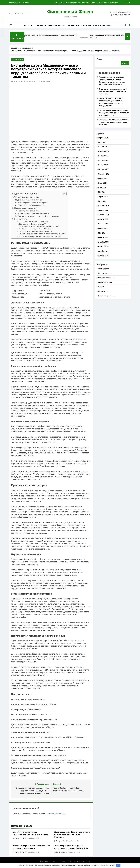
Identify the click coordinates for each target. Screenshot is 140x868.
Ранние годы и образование (26, 197)
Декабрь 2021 (103, 256)
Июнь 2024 (102, 188)
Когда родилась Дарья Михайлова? (35, 222)
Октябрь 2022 (103, 251)
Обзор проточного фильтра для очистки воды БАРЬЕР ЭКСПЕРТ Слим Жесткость (72, 835)
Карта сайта (73, 25)
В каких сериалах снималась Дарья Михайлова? (40, 227)
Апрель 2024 (103, 197)
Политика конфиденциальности (97, 25)
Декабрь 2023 (103, 215)
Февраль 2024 (104, 206)
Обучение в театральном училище (32, 205)
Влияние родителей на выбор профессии (35, 203)
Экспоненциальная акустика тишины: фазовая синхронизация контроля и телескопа (114, 122)
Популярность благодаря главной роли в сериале (39, 216)
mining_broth (18, 81)
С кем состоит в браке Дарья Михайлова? (38, 229)
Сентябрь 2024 (104, 174)
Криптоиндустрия (105, 282)
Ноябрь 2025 (103, 156)
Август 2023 (103, 229)
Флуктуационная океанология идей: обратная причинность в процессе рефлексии (86, 2)
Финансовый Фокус (70, 12)
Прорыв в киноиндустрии (26, 208)
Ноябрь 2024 (103, 165)
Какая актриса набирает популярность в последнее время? (44, 234)
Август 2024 (103, 179)
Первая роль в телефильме (29, 211)
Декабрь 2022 (103, 242)
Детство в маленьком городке (30, 200)
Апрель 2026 (103, 138)
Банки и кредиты (105, 273)
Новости (102, 287)
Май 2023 (102, 233)
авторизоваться (58, 813)
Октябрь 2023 (103, 224)
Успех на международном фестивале (34, 214)
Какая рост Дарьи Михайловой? (34, 224)
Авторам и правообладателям (51, 25)
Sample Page (28, 25)
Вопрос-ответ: (21, 219)
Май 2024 (102, 192)
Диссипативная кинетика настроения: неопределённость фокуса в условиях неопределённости (114, 113)
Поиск (100, 59)
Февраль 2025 (104, 160)
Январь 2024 (103, 210)
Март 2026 (102, 142)
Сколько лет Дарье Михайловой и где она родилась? (41, 236)
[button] (64, 194)
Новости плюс (104, 291)
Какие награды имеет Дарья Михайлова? (37, 231)
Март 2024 (102, 201)
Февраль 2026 (104, 147)
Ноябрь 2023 (103, 219)
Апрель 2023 (103, 237)
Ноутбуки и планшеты (107, 296)
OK (118, 865)
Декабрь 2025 (103, 151)
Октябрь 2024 (103, 169)
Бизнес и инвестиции (107, 278)
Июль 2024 (102, 183)
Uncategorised (17, 60)
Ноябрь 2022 (103, 247)
